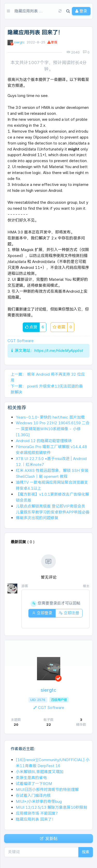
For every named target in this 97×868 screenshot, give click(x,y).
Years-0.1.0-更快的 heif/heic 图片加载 (50, 417)
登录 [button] (81, 11)
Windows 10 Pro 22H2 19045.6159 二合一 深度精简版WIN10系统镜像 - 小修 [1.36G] (53, 429)
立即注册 (69, 613)
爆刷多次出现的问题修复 (37, 518)
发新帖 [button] (49, 839)
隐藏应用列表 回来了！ (36, 819)
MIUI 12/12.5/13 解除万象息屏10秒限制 (51, 807)
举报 (52, 42)
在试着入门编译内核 (33, 795)
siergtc (19, 42)
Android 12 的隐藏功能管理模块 (44, 441)
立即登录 (42, 613)
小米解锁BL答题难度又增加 (40, 772)
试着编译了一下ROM (34, 784)
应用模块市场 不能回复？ (38, 813)
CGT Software (21, 341)
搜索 (86, 852)
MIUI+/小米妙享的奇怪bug (39, 801)
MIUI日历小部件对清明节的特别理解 (47, 790)
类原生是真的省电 (31, 778)
